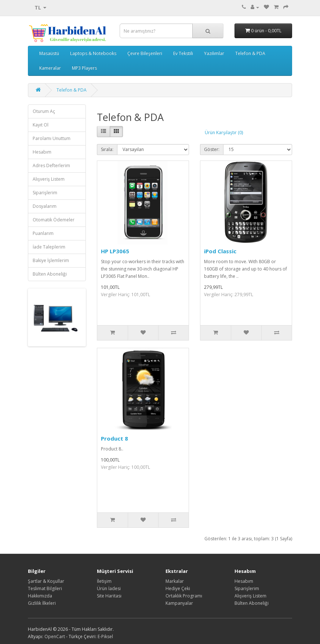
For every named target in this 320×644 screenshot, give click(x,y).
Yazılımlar (214, 53)
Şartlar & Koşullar (46, 581)
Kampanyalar (179, 603)
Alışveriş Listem (49, 179)
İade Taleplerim (49, 247)
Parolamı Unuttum (52, 138)
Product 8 (114, 438)
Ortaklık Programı (184, 596)
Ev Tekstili (183, 53)
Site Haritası (109, 596)
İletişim (104, 581)
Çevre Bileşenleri (145, 53)
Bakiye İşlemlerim (51, 260)
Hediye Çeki (178, 588)
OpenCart (55, 636)
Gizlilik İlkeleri (42, 603)
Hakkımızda (40, 596)
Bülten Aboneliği (50, 274)
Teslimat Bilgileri (45, 588)
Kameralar (50, 68)
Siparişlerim (45, 193)
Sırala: (107, 149)
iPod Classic (220, 251)
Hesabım (42, 152)
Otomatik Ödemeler (54, 220)
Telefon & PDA (250, 53)
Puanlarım (43, 233)
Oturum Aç (44, 111)
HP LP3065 (115, 251)
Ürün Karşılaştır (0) (224, 133)
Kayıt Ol (41, 125)
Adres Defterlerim (51, 165)
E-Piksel (105, 636)
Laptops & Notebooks (93, 53)
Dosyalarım (45, 206)
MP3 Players (84, 68)
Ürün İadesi (109, 588)
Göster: (212, 149)
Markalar (175, 581)
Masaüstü (49, 53)
